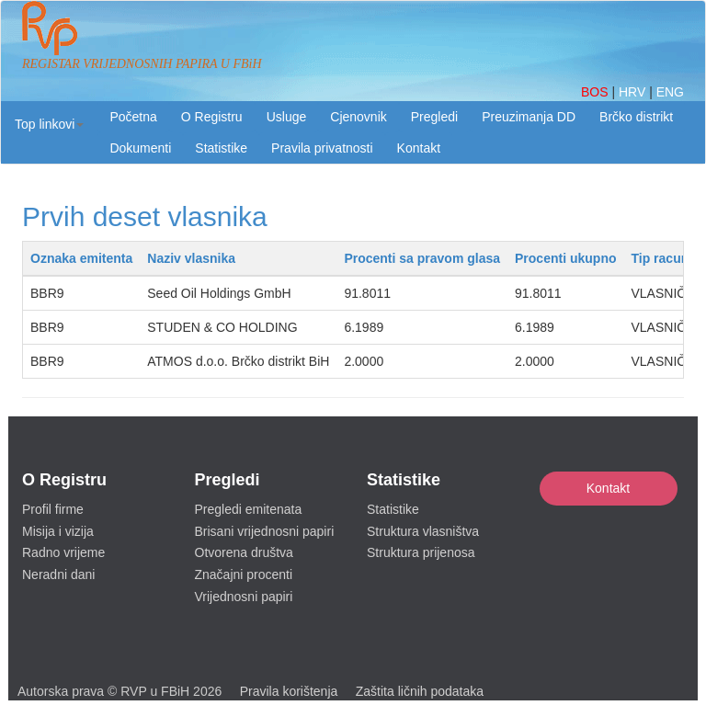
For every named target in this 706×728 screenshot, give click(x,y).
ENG (670, 92)
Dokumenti (140, 148)
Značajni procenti (244, 574)
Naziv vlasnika (191, 258)
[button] (49, 124)
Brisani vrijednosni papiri (265, 531)
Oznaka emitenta (81, 258)
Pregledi (434, 117)
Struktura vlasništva (423, 531)
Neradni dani (58, 574)
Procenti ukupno (565, 258)
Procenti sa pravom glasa (422, 258)
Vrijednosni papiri (244, 597)
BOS (596, 92)
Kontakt (608, 488)
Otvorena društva (244, 552)
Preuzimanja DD (529, 117)
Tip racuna (663, 258)
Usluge (287, 117)
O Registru (212, 117)
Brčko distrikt (636, 117)
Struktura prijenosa (421, 552)
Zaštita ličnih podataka (420, 691)
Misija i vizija (58, 531)
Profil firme (53, 509)
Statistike (221, 148)
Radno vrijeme (63, 552)
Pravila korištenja (289, 691)
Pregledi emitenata (249, 509)
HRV (634, 92)
